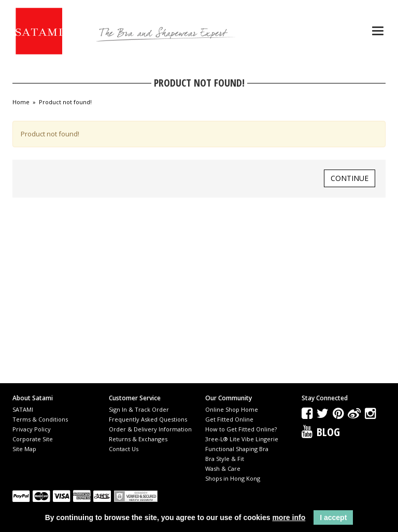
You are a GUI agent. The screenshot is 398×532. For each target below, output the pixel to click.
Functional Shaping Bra (237, 449)
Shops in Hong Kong (233, 478)
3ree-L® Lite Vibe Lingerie (242, 439)
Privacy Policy (32, 429)
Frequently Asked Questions (148, 419)
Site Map (24, 449)
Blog (328, 431)
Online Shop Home (232, 409)
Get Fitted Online (229, 419)
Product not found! (65, 102)
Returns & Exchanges (138, 439)
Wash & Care (223, 468)
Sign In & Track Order (139, 409)
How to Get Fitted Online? (241, 429)
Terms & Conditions (40, 419)
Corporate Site (33, 439)
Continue (350, 178)
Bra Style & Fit (225, 459)
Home (21, 102)
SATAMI (23, 409)
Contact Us (124, 449)
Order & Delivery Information (150, 429)
